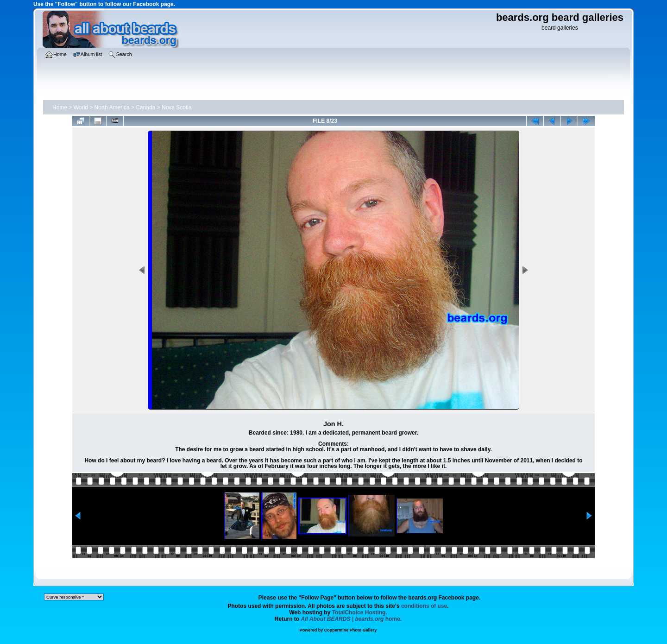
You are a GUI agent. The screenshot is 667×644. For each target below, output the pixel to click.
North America (112, 107)
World (81, 107)
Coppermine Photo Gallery (351, 630)
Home (60, 107)
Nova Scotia (177, 107)
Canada (145, 107)
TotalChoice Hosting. (360, 612)
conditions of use (424, 606)
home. (352, 619)
